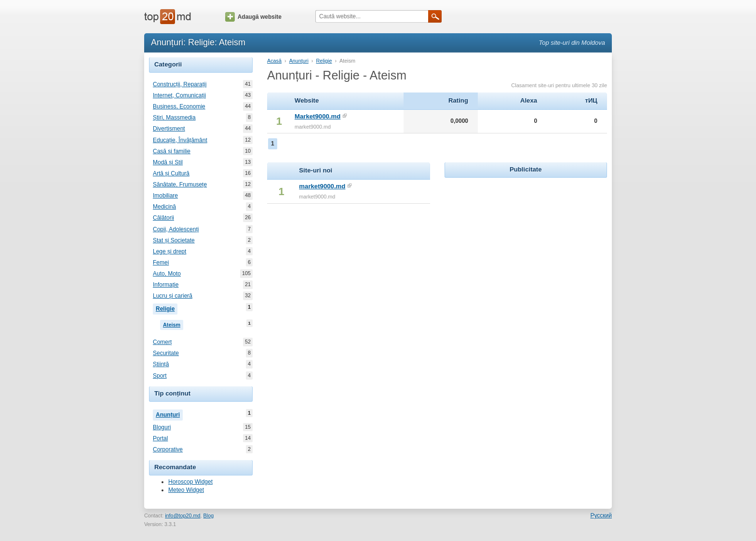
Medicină (164, 207)
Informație (166, 285)
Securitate (166, 353)
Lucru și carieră (173, 296)
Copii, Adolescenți (176, 229)
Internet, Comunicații (179, 95)
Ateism (173, 324)
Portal (160, 438)
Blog (209, 515)
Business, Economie (179, 106)
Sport (160, 376)
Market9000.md (317, 116)
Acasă (274, 61)
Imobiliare (165, 196)
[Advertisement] (526, 240)
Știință (161, 364)
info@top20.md (182, 515)
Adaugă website (253, 17)
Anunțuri (169, 414)
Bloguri (162, 427)
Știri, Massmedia (174, 118)
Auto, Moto (167, 274)
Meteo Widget (186, 490)
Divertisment (169, 129)
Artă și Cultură (171, 173)
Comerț (162, 342)
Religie (167, 308)
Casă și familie (172, 151)
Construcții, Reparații (180, 84)
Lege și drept (169, 251)
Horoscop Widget (190, 482)
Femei (161, 263)
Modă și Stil (168, 162)
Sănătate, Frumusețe (180, 185)
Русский (601, 515)
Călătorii (163, 218)
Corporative (168, 449)
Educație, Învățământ (180, 140)
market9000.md (322, 186)
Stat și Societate (174, 240)
